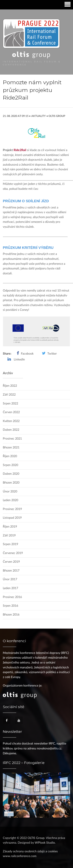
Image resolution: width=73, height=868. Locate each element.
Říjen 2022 (10, 386)
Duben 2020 (11, 474)
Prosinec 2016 (12, 597)
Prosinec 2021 (12, 439)
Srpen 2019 (10, 544)
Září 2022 (9, 395)
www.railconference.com (20, 856)
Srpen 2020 (10, 465)
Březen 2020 (11, 483)
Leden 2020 (10, 500)
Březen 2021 (11, 448)
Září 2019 (9, 535)
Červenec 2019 (13, 553)
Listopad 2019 (12, 518)
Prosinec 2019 (12, 509)
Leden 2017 (10, 588)
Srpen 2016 (10, 606)
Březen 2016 (11, 615)
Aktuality (38, 116)
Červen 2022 (11, 412)
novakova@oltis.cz (49, 748)
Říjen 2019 (10, 527)
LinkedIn (19, 360)
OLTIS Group (57, 116)
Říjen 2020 (10, 456)
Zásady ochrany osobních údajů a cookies (30, 851)
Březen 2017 (11, 571)
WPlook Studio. (45, 843)
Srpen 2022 (10, 404)
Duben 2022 (11, 430)
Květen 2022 (11, 421)
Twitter (52, 354)
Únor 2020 (10, 491)
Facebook (27, 354)
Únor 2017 (10, 579)
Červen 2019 (11, 562)
